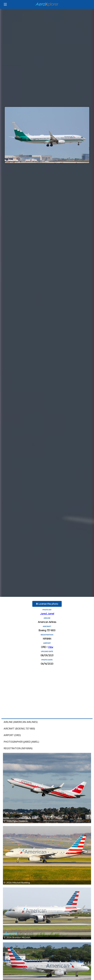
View (51, 647)
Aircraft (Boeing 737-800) (19, 729)
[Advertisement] (47, 692)
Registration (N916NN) (18, 748)
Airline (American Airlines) (21, 722)
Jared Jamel (47, 614)
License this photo (47, 604)
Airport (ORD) (12, 735)
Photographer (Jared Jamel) (21, 742)
